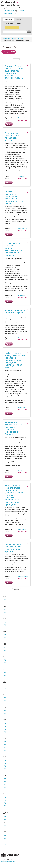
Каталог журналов (17, 38)
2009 (5, 813)
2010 (4, 794)
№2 (5, 609)
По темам (7, 47)
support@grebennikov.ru (8, 862)
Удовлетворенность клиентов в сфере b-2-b (15, 313)
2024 (4, 597)
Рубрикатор (8, 20)
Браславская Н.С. (23, 576)
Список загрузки (11, 11)
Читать (9, 124)
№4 (5, 723)
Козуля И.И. (21, 177)
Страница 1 (17, 60)
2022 (4, 619)
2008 (4, 832)
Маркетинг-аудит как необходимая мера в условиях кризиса (14, 548)
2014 (4, 720)
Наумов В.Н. (21, 118)
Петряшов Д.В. (22, 295)
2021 (4, 631)
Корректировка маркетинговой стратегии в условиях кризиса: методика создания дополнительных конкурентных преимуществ (14, 495)
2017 (4, 682)
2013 (4, 738)
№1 (5, 600)
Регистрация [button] (8, 13)
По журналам (9, 52)
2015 (4, 707)
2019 (4, 657)
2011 (4, 775)
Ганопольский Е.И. (23, 407)
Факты (19, 24)
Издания (18, 20)
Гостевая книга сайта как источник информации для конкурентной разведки (14, 249)
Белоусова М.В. (22, 228)
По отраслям (20, 47)
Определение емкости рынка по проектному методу (14, 137)
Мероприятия (9, 24)
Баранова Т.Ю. (22, 529)
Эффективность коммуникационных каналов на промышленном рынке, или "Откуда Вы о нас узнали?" (15, 360)
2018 (4, 669)
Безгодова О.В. (22, 470)
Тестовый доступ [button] (12, 28)
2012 (4, 757)
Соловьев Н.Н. (22, 338)
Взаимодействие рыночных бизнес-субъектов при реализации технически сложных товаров (14, 72)
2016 (4, 695)
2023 (4, 606)
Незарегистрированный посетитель (16, 8)
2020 (4, 644)
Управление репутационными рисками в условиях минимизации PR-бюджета (14, 428)
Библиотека (6, 38)
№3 (5, 726)
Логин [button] (22, 11)
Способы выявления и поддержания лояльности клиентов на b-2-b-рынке (14, 198)
